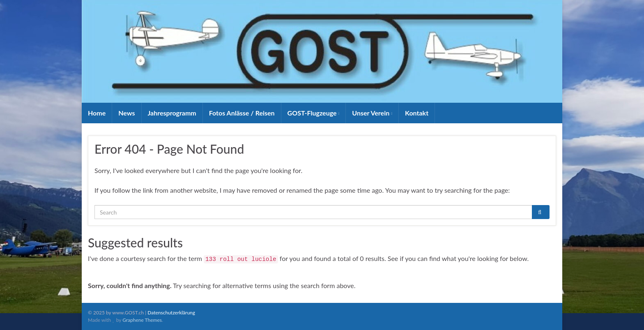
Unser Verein (372, 113)
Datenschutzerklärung (171, 313)
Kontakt (417, 113)
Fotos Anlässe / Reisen (242, 113)
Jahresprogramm (172, 113)
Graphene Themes (142, 320)
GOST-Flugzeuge (314, 113)
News (126, 113)
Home (97, 113)
